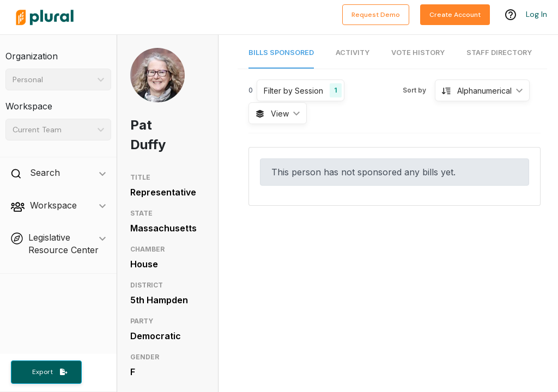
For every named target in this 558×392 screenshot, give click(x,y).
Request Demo (376, 15)
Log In (536, 15)
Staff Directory (499, 53)
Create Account (455, 15)
